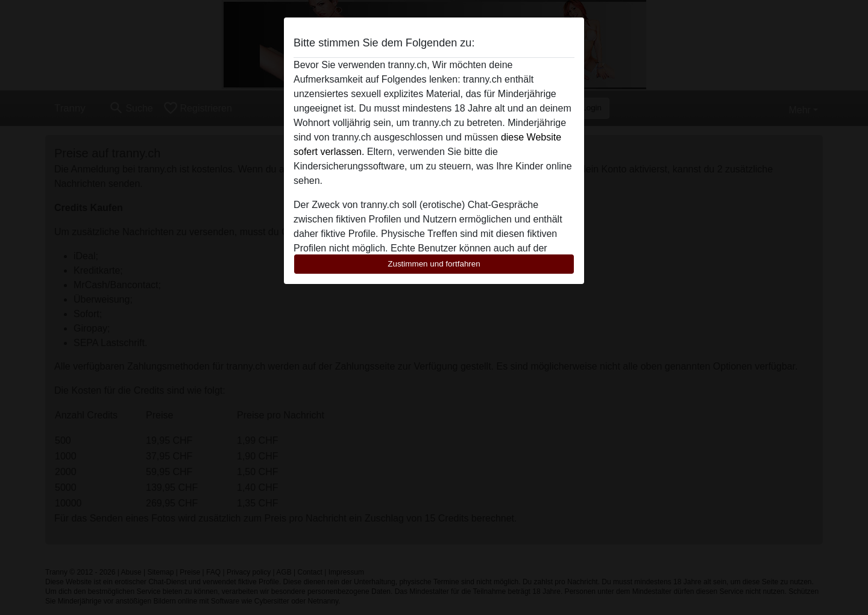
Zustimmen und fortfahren (434, 264)
